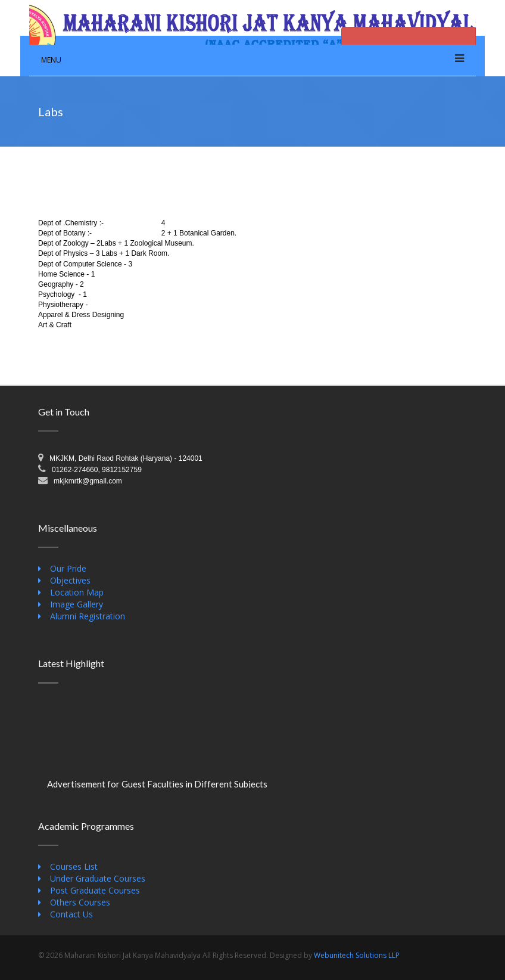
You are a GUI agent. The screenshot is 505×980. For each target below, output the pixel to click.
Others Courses (80, 902)
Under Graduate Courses (98, 878)
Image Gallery (77, 604)
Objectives (70, 580)
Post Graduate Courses (95, 890)
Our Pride (68, 568)
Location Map (77, 592)
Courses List (74, 866)
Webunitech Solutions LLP (357, 955)
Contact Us (71, 914)
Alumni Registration (88, 616)
